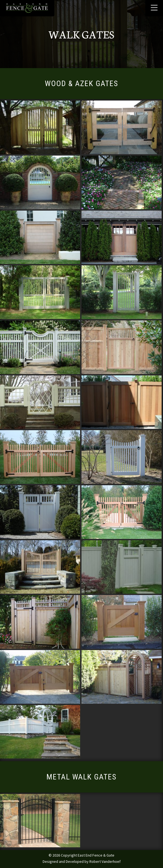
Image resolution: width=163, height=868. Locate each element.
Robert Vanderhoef (105, 861)
